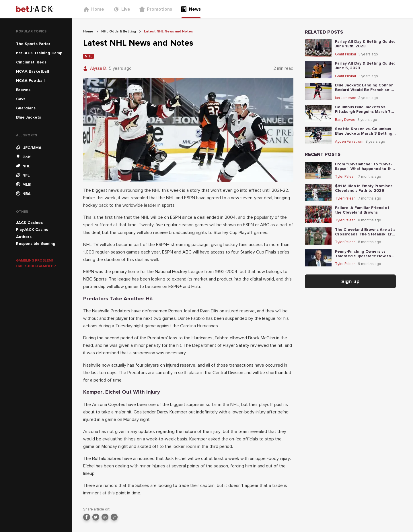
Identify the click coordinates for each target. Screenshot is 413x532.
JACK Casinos (29, 223)
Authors (24, 237)
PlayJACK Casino (32, 230)
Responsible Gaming (36, 244)
